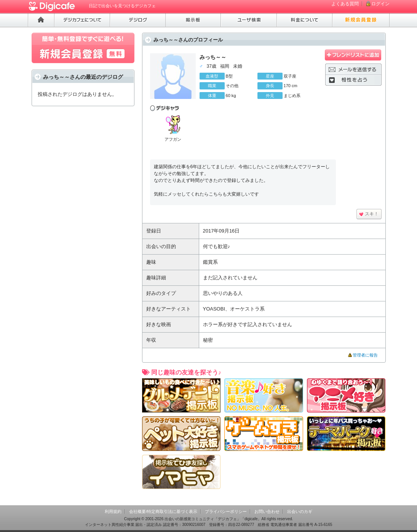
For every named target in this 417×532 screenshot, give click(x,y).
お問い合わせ (267, 511)
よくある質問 (345, 4)
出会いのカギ (300, 511)
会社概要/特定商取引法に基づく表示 (163, 511)
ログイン (380, 4)
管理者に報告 (365, 355)
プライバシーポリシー (226, 511)
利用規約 (113, 511)
